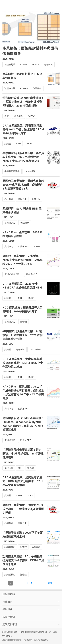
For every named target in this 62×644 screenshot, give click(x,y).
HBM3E (31, 298)
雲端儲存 (25, 223)
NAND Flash (35, 350)
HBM (18, 144)
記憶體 (8, 144)
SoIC (7, 116)
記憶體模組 (10, 547)
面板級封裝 (10, 65)
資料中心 (9, 247)
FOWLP (24, 88)
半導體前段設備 (12, 171)
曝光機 (31, 468)
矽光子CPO (26, 440)
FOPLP (35, 65)
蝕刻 (20, 468)
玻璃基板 (37, 88)
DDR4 (30, 496)
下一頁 (29, 583)
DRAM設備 (30, 171)
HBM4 (19, 298)
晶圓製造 (9, 523)
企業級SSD (10, 223)
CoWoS (31, 116)
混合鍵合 (19, 116)
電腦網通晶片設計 (13, 274)
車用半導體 (10, 440)
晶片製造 (9, 199)
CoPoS (24, 65)
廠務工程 (36, 199)
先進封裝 (48, 65)
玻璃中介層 (10, 88)
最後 (50, 583)
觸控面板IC (32, 274)
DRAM (29, 144)
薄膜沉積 (9, 468)
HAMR (37, 247)
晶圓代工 (22, 199)
